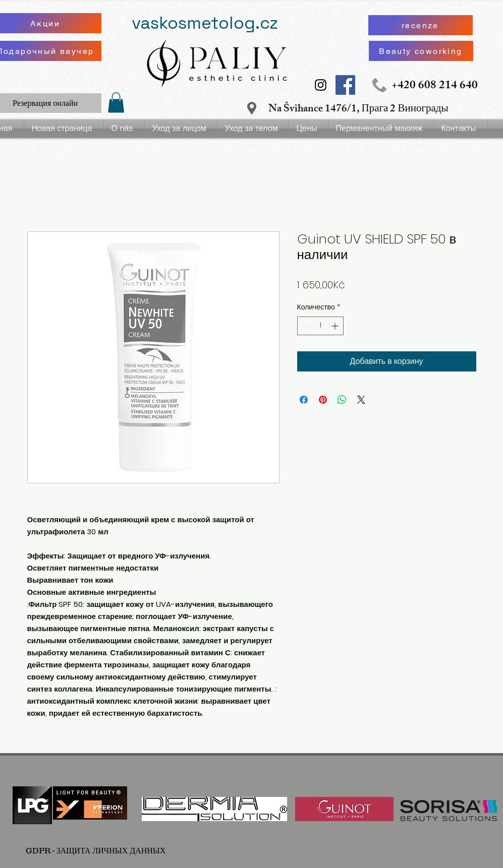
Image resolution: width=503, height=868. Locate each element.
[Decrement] (305, 326)
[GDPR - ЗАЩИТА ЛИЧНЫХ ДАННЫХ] (96, 851)
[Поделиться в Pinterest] (323, 400)
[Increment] (336, 326)
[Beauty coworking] (421, 51)
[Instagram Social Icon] (321, 85)
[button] (116, 103)
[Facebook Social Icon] (345, 85)
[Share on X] (361, 400)
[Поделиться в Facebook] (304, 400)
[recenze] (421, 25)
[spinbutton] (320, 326)
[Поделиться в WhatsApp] (342, 400)
